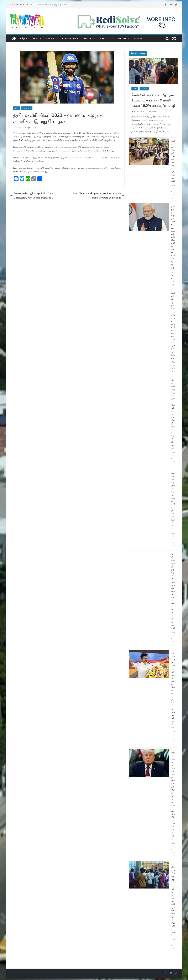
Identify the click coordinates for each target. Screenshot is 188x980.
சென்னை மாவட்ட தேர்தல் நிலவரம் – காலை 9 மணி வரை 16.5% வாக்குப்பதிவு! (153, 100)
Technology (119, 38)
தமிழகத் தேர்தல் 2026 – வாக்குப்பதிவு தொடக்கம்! (173, 161)
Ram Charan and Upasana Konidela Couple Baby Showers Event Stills (99, 196)
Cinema (50, 38)
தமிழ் (22, 38)
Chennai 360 (69, 38)
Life (102, 38)
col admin (20, 127)
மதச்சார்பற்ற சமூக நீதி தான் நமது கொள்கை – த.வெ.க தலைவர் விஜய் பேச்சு (173, 690)
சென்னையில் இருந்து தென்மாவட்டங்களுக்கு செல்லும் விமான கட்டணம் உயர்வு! (173, 591)
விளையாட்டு (27, 108)
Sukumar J (153, 111)
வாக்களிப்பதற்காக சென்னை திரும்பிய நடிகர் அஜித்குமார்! (173, 501)
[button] (26, 38)
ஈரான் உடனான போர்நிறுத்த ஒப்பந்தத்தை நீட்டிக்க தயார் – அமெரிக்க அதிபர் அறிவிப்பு (173, 796)
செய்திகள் (144, 89)
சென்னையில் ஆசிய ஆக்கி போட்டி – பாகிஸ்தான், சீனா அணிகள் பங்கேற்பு (32, 196)
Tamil (17, 108)
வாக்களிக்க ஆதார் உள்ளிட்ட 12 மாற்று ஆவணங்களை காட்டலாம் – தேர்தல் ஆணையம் (173, 325)
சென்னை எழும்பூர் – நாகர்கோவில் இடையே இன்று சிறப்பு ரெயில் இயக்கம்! (173, 414)
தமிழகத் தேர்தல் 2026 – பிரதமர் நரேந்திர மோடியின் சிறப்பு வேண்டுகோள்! (173, 237)
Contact (139, 38)
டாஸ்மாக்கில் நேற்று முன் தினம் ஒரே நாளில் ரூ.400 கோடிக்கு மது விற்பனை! (173, 900)
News (36, 38)
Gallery (88, 38)
